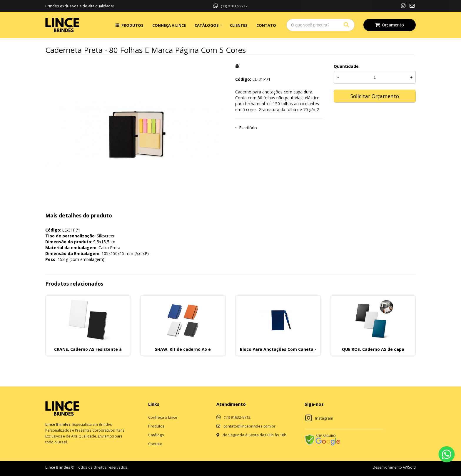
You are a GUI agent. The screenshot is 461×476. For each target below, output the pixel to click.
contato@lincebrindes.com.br (249, 426)
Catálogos (207, 25)
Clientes (239, 25)
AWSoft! (409, 467)
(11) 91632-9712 (230, 6)
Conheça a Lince (169, 25)
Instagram (324, 418)
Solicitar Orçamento (375, 96)
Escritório (248, 128)
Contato (266, 25)
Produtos (132, 25)
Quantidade (346, 66)
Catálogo (156, 435)
